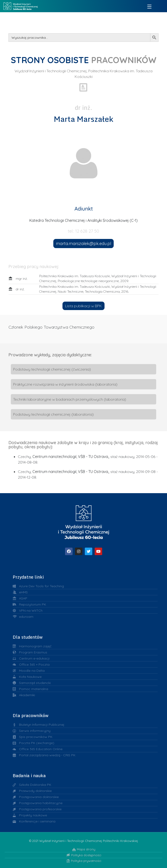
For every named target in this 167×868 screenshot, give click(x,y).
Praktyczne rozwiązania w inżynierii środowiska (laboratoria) (65, 384)
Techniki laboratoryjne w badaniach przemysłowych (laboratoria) (70, 399)
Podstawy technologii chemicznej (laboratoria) (53, 414)
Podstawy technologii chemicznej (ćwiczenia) (52, 369)
